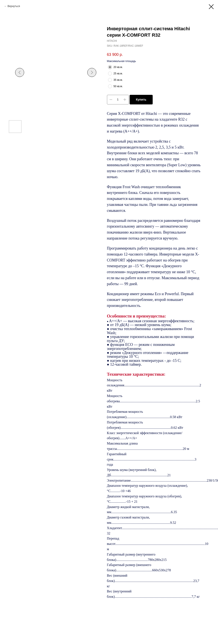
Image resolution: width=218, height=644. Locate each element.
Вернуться (14, 6)
